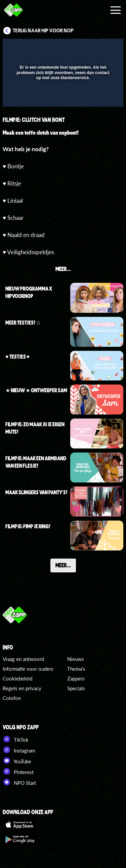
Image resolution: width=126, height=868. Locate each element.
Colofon (12, 698)
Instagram (19, 750)
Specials (76, 688)
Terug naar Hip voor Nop (43, 31)
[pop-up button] (87, 48)
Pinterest (18, 771)
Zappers (76, 678)
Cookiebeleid (17, 678)
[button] (101, 48)
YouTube (17, 761)
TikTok (16, 739)
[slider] (62, 98)
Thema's (76, 669)
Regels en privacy (22, 688)
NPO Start (19, 782)
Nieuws (76, 659)
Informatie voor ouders (28, 669)
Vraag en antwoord (23, 659)
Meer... (63, 565)
